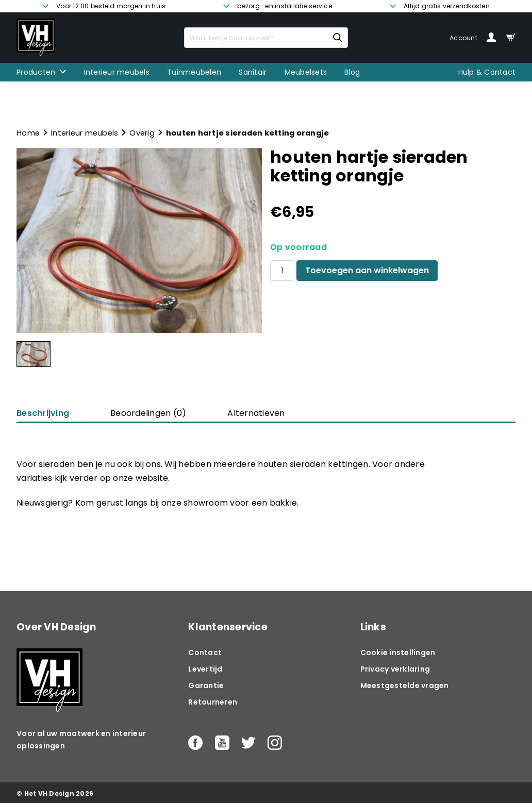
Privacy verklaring (395, 669)
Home (28, 133)
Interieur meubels (117, 72)
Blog (352, 72)
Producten (36, 72)
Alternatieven (256, 413)
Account (473, 38)
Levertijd (205, 669)
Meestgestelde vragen (405, 685)
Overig (142, 133)
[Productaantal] (282, 271)
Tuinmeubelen (194, 72)
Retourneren (213, 702)
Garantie (206, 685)
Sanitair (253, 72)
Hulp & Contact (487, 72)
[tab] (148, 413)
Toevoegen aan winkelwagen (367, 270)
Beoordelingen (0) (148, 413)
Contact (205, 653)
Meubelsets (306, 72)
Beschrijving (43, 413)
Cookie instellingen (398, 653)
